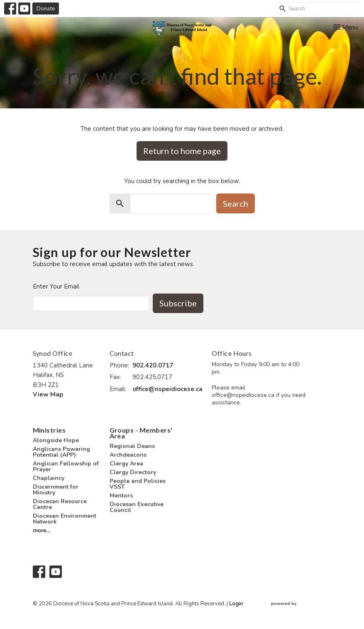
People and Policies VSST (138, 484)
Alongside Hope (56, 440)
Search (236, 203)
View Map (48, 394)
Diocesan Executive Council (137, 507)
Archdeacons (128, 455)
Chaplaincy (49, 478)
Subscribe (178, 303)
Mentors (121, 496)
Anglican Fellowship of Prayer (66, 466)
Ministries (49, 430)
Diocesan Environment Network (65, 519)
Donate (46, 8)
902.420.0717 (153, 365)
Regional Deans (132, 446)
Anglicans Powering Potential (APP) (61, 452)
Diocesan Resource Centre (60, 504)
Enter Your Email (56, 286)
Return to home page (182, 151)
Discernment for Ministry (56, 490)
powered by (301, 604)
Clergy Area (126, 464)
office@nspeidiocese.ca (167, 389)
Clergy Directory (133, 472)
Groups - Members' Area (141, 433)
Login (236, 604)
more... (42, 530)
